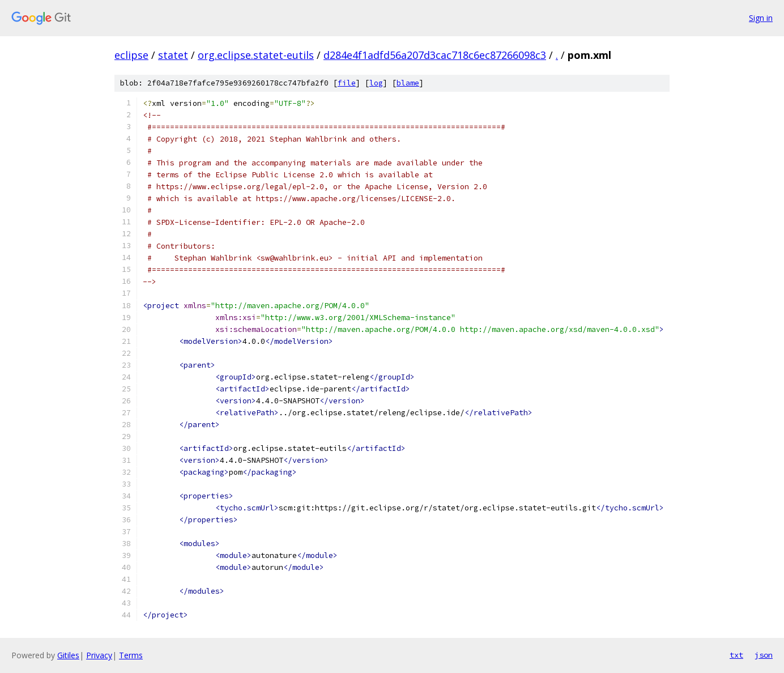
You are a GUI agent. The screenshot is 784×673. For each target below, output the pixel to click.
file (347, 83)
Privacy (99, 655)
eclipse (131, 55)
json (764, 655)
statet (173, 55)
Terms (131, 655)
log (376, 83)
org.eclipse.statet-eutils (256, 55)
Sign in (761, 18)
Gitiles (68, 655)
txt (736, 655)
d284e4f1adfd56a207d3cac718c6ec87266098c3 (435, 55)
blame (408, 83)
